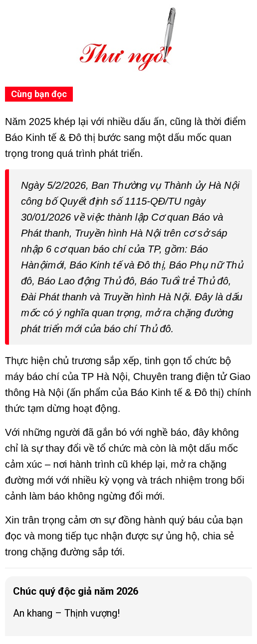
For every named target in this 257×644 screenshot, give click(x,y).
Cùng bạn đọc (39, 94)
